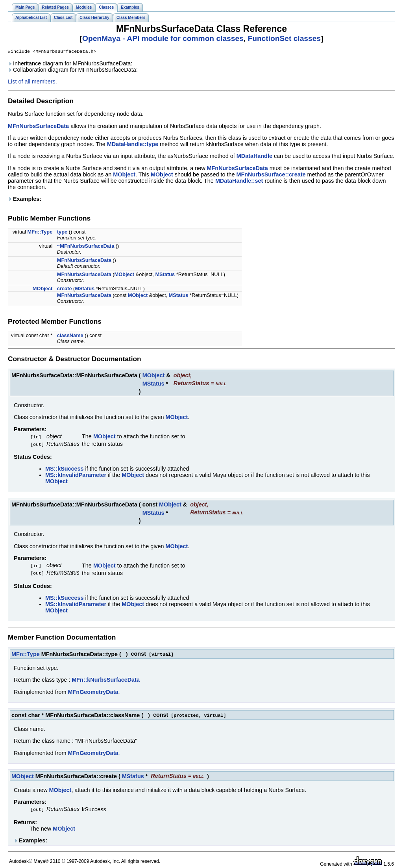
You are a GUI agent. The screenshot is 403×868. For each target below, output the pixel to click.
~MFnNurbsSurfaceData (86, 247)
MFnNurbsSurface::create (271, 175)
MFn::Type (40, 233)
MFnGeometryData (93, 690)
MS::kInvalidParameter (76, 475)
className (70, 336)
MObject (124, 175)
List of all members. (32, 82)
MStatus (165, 275)
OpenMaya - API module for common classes (163, 38)
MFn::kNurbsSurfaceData (106, 678)
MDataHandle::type (133, 145)
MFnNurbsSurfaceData (38, 127)
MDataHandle (254, 157)
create (65, 289)
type (62, 233)
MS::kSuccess (65, 468)
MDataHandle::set (239, 182)
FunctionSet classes (284, 38)
